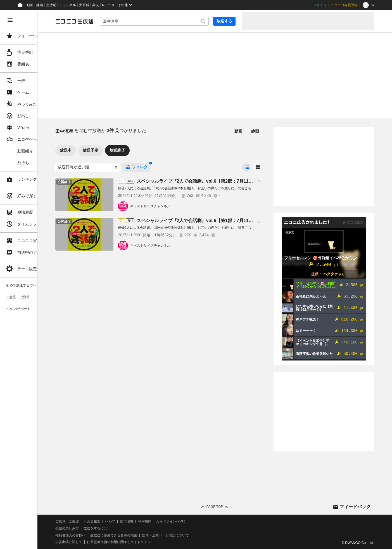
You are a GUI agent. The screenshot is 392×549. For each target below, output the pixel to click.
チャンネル (68, 5)
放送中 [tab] (91, 150)
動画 (30, 5)
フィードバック (355, 507)
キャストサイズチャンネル (175, 206)
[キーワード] (167, 21)
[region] (31, 280)
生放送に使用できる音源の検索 (139, 535)
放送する (224, 21)
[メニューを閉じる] (10, 20)
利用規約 (170, 521)
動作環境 (152, 521)
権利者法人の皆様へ (96, 535)
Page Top (227, 507)
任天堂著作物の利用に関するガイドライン (144, 542)
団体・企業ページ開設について (191, 535)
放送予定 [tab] (116, 150)
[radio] (247, 167)
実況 (96, 5)
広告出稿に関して (94, 542)
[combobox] (167, 21)
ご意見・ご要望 (92, 521)
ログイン (320, 5)
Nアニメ (108, 5)
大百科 (84, 5)
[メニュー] (259, 182)
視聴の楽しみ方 (92, 528)
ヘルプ (135, 521)
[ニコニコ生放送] (99, 21)
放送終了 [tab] (142, 150)
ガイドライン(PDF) (196, 521)
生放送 (51, 5)
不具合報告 (117, 521)
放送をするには (120, 528)
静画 (40, 5)
